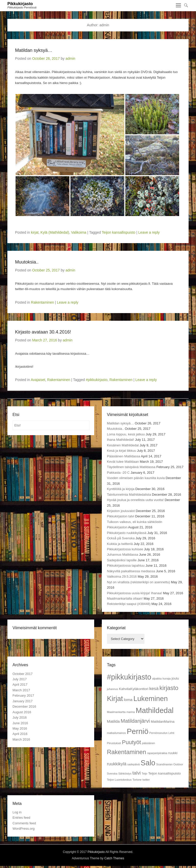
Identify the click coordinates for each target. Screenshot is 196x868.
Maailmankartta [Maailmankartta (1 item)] (116, 712)
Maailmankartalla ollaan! (125, 598)
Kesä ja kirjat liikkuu (121, 451)
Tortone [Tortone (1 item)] (137, 780)
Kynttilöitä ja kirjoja (121, 489)
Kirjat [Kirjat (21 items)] (115, 699)
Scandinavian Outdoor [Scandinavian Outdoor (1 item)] (170, 764)
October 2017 (23, 674)
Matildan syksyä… (34, 50)
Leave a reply (149, 232)
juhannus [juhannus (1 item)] (112, 689)
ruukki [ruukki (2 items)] (173, 753)
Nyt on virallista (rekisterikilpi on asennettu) (138, 582)
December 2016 (24, 706)
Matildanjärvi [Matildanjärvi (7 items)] (135, 721)
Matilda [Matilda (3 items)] (113, 721)
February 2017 (23, 695)
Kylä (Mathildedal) (55, 232)
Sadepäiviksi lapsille (122, 560)
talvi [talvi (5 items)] (137, 773)
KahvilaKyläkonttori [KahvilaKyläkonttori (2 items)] (134, 689)
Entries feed (21, 818)
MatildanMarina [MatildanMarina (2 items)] (163, 722)
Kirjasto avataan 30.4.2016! (43, 332)
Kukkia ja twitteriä (120, 544)
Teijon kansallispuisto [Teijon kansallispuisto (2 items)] (165, 773)
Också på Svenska (121, 538)
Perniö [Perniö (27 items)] (138, 731)
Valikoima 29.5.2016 (122, 576)
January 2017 (23, 701)
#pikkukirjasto (97, 380)
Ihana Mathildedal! (120, 440)
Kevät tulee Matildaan (123, 462)
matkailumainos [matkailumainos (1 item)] (116, 733)
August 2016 (22, 712)
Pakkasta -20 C (118, 473)
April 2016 (20, 734)
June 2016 (20, 723)
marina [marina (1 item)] (131, 712)
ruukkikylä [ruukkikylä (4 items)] (117, 764)
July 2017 (20, 679)
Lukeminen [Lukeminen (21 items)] (151, 699)
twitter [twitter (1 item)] (146, 780)
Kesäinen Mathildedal (123, 445)
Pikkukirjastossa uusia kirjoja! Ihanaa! (134, 593)
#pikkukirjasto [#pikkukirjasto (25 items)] (129, 677)
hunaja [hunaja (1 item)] (167, 679)
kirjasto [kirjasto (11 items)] (169, 688)
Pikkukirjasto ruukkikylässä (127, 533)
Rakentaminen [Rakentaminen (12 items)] (126, 752)
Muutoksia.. (27, 262)
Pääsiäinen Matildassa (124, 456)
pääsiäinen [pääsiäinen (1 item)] (149, 743)
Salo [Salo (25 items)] (148, 763)
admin (70, 58)
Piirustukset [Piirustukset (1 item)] (114, 743)
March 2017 (21, 690)
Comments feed (24, 823)
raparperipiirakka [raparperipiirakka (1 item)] (157, 753)
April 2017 (20, 685)
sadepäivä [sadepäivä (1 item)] (134, 764)
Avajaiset (38, 380)
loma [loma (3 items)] (128, 700)
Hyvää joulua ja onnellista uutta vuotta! (135, 500)
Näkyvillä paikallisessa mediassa (131, 571)
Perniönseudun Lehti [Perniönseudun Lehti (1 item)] (162, 733)
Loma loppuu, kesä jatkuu (126, 434)
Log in (17, 812)
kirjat (35, 232)
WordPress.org (23, 829)
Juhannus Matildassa (122, 555)
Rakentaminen (42, 302)
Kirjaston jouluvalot (121, 511)
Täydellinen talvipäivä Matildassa (131, 467)
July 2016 (20, 717)
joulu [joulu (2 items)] (175, 678)
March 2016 (21, 739)
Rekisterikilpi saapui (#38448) (129, 604)
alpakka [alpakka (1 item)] (157, 679)
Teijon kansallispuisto (119, 232)
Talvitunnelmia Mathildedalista (129, 495)
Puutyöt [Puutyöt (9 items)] (132, 742)
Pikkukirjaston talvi (121, 516)
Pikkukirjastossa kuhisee (125, 549)
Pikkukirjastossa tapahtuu (126, 566)
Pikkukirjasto (20, 4)
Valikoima (79, 232)
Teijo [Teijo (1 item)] (144, 774)
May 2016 (20, 728)
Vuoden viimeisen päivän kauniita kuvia (136, 478)
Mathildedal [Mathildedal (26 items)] (155, 710)
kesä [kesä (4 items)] (154, 688)
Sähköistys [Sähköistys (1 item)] (125, 774)
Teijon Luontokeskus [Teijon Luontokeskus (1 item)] (119, 780)
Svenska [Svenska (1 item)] (112, 774)
